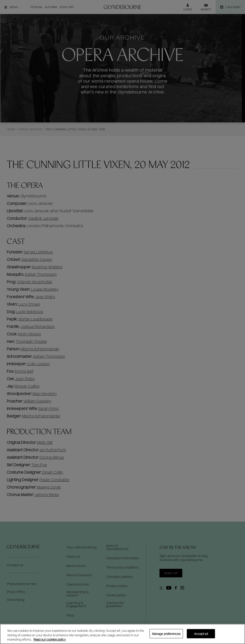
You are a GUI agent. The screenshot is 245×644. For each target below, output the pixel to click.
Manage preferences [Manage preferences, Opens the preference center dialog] (166, 633)
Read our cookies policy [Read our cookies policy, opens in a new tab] (50, 639)
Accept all (201, 633)
